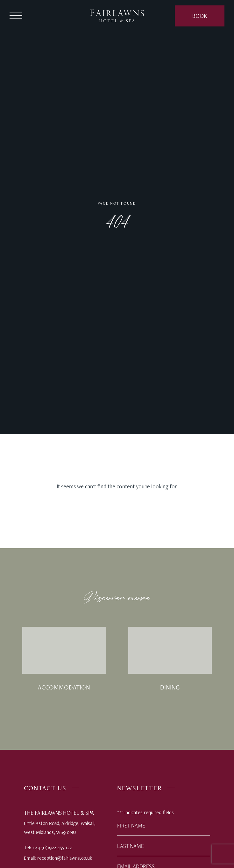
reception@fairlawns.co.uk (65, 858)
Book (200, 16)
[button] (16, 16)
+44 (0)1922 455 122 (52, 847)
